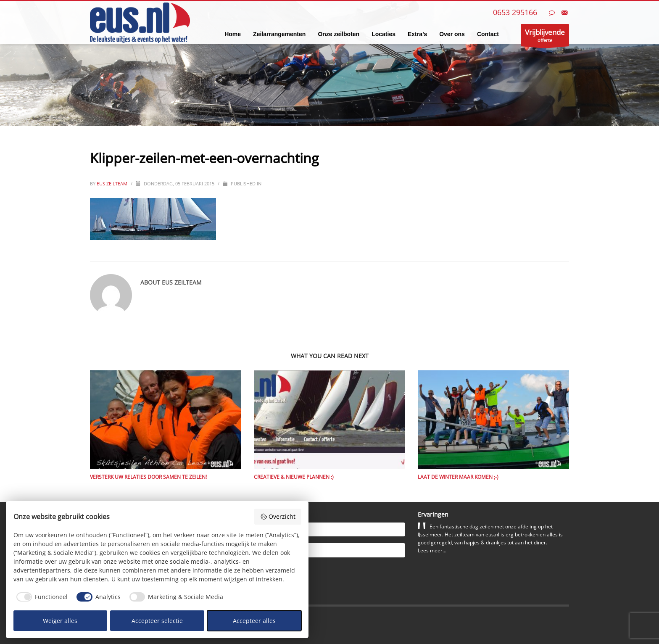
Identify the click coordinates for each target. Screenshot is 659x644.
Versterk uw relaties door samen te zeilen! (148, 477)
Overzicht (278, 516)
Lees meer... (432, 550)
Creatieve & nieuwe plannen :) (294, 477)
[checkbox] (41, 597)
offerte (545, 37)
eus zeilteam (113, 183)
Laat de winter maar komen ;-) (458, 477)
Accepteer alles (254, 621)
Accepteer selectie (157, 621)
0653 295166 (515, 12)
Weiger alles (60, 621)
